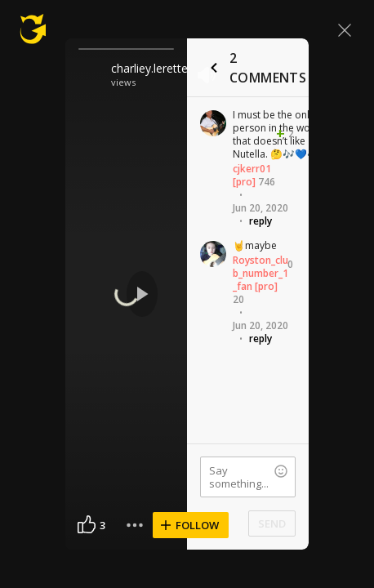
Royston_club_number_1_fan (260, 273)
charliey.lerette (149, 68)
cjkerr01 (252, 169)
